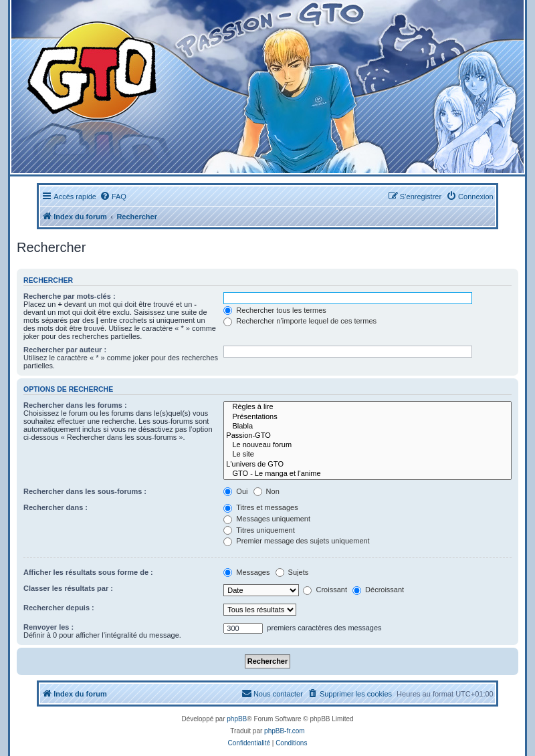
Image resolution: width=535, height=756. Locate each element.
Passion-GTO (367, 436)
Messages (246, 572)
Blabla (367, 426)
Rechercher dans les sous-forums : (85, 491)
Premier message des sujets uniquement (296, 541)
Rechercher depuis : (59, 608)
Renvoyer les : (48, 627)
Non (266, 491)
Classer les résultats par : (68, 588)
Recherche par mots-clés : (70, 296)
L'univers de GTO (367, 465)
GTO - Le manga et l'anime (367, 474)
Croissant (325, 590)
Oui (235, 491)
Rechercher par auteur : (65, 350)
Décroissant (378, 590)
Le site (367, 455)
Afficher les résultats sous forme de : (88, 572)
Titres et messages (260, 507)
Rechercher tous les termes (275, 310)
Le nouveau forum (367, 445)
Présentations (367, 417)
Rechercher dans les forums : (75, 405)
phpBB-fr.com (285, 731)
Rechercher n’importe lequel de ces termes (300, 321)
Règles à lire (367, 407)
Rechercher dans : (56, 507)
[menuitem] (113, 197)
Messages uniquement (267, 519)
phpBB (237, 719)
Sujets (292, 572)
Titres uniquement (259, 530)
